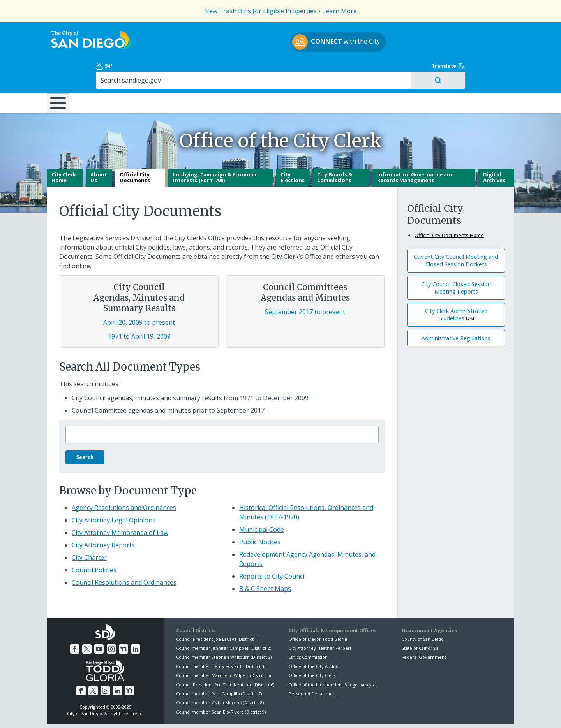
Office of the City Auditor (315, 639)
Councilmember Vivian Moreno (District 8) (220, 675)
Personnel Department (313, 666)
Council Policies (94, 542)
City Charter (89, 530)
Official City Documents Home (449, 208)
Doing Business (253, 70)
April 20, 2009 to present (139, 295)
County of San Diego (423, 611)
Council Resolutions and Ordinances (124, 555)
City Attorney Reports (103, 517)
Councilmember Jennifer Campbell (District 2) (224, 621)
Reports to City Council (273, 549)
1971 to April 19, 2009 (139, 309)
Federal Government (424, 630)
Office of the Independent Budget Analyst (332, 657)
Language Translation (315, 713)
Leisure (112, 70)
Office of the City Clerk (312, 648)
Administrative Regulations (456, 311)
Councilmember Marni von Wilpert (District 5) (223, 648)
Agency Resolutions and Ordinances (124, 480)
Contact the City (369, 713)
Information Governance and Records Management (415, 150)
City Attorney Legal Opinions (114, 492)
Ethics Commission (308, 630)
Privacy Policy (223, 713)
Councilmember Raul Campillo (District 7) (219, 666)
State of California (420, 621)
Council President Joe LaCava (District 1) (217, 611)
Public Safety (399, 70)
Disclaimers (183, 713)
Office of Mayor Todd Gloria (318, 611)
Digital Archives (494, 150)
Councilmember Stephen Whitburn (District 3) (224, 630)
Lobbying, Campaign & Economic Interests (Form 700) (215, 150)
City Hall (475, 70)
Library (324, 70)
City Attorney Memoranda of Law (120, 505)
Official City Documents (135, 150)
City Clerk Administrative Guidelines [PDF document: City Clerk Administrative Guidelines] (456, 287)
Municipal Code (262, 502)
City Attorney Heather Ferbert (320, 621)
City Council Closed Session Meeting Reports (456, 260)
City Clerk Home (64, 150)
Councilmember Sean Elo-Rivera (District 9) (221, 685)
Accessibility (264, 713)
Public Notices (260, 514)
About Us (99, 150)
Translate (497, 32)
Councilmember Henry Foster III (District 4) (221, 639)
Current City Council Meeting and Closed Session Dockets (456, 233)
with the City (279, 43)
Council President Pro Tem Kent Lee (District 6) (225, 657)
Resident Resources (183, 70)
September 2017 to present (305, 285)
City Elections (293, 150)
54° (406, 32)
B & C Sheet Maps (265, 561)
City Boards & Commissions (335, 150)
